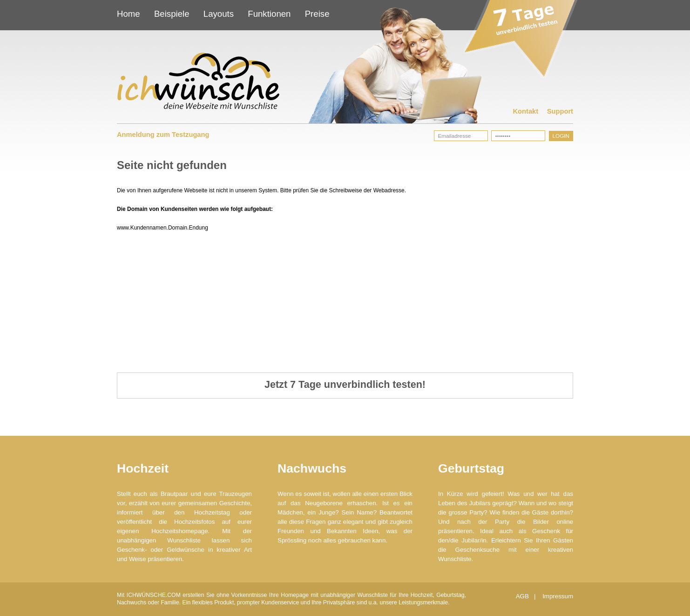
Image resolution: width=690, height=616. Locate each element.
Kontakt (526, 111)
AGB (523, 596)
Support (560, 111)
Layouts (219, 14)
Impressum (558, 596)
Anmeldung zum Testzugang (163, 135)
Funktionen (269, 14)
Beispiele (172, 14)
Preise (317, 14)
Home (129, 14)
